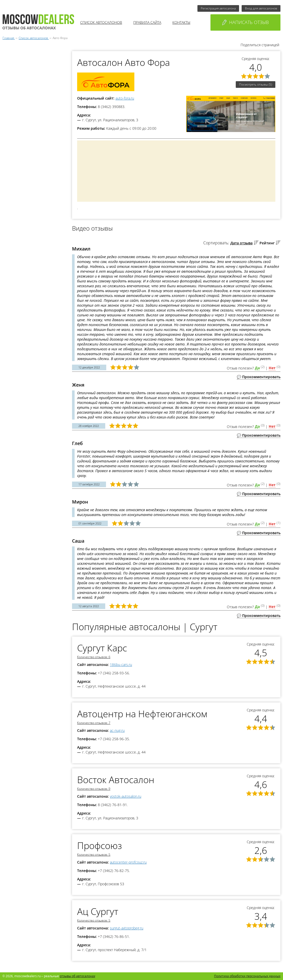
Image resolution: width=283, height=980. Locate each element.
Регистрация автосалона (218, 8)
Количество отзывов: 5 (94, 854)
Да (257, 368)
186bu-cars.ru (121, 665)
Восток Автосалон (116, 780)
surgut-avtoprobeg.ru (127, 928)
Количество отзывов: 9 (94, 789)
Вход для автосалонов (261, 8)
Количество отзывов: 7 (94, 723)
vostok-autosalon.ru (126, 796)
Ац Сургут (98, 911)
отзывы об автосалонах (78, 976)
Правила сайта (147, 22)
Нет (272, 368)
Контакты (181, 22)
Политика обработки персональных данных (247, 976)
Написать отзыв (245, 22)
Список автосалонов (101, 22)
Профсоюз (99, 846)
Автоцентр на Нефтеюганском (142, 714)
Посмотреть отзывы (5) (256, 84)
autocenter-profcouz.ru (128, 862)
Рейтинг (267, 243)
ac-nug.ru (117, 730)
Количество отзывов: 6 (94, 657)
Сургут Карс (102, 648)
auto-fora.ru (125, 98)
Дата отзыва (241, 243)
